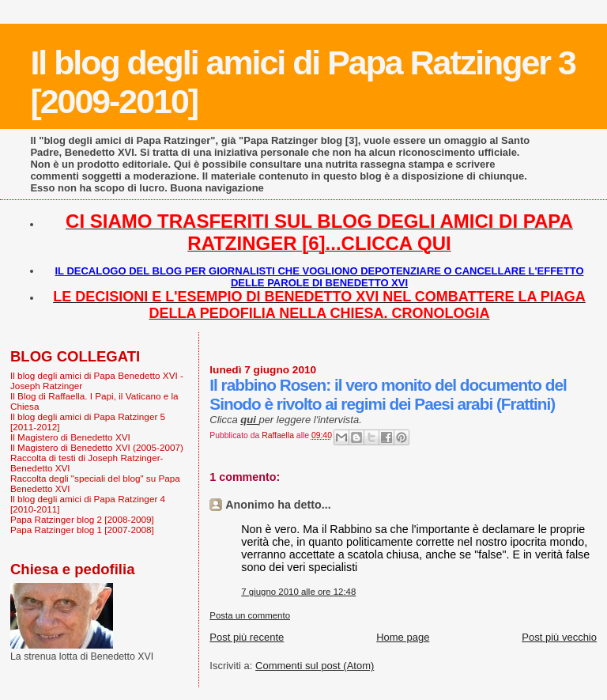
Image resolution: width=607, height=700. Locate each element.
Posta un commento (250, 615)
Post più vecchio (559, 637)
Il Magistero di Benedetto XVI (70, 437)
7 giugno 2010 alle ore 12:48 (298, 592)
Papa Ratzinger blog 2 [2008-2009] (82, 519)
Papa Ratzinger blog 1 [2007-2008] (82, 530)
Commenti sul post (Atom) (315, 666)
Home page (403, 637)
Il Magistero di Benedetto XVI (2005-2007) (97, 447)
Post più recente (247, 637)
